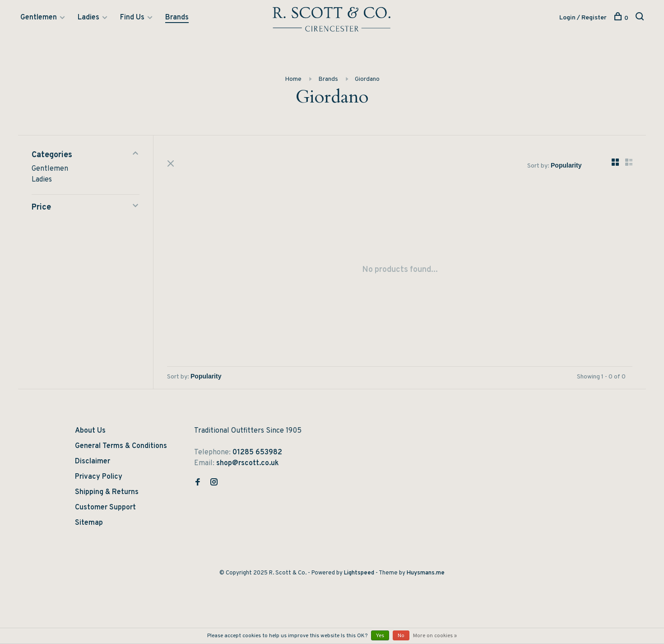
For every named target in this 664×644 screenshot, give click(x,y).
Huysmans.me (426, 573)
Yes (380, 636)
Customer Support (105, 508)
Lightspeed (359, 573)
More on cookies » (435, 636)
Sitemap (89, 523)
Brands (177, 18)
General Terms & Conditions (121, 446)
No (401, 636)
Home (293, 79)
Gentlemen (39, 18)
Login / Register (583, 18)
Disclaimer (93, 462)
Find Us (132, 18)
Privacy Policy (99, 477)
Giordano (367, 79)
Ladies (88, 18)
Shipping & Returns (107, 492)
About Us (90, 431)
